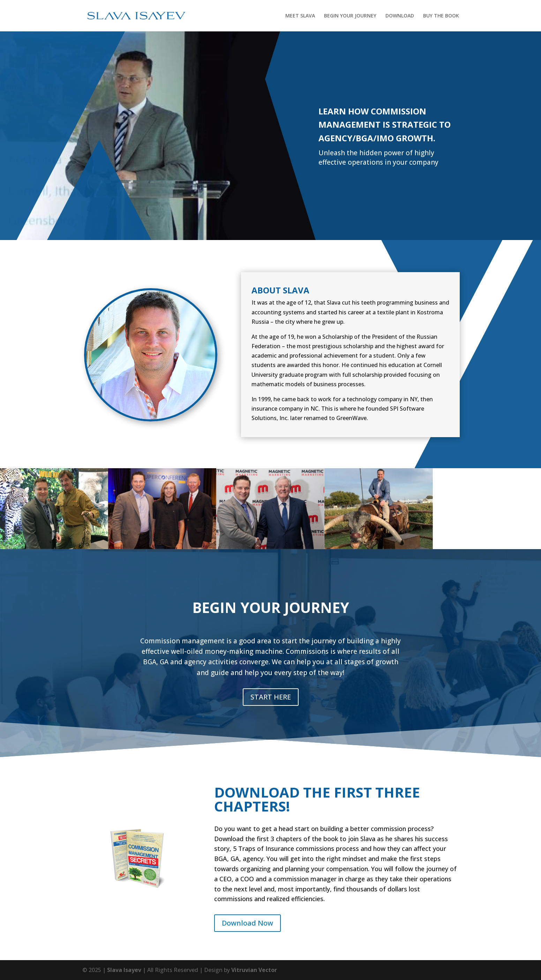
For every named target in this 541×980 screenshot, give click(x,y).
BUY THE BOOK (441, 16)
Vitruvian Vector (254, 970)
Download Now (247, 923)
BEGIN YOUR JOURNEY (350, 16)
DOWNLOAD (400, 16)
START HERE (271, 697)
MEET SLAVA (300, 16)
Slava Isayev (124, 970)
